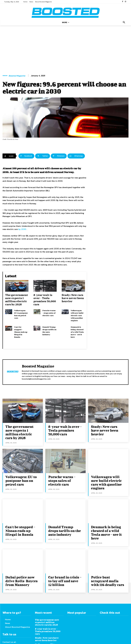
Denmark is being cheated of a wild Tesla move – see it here (77, 330)
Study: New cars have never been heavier (73, 298)
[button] (124, 22)
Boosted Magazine (17, 76)
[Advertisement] (65, 47)
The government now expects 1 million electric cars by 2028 (17, 299)
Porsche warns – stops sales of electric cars (49, 312)
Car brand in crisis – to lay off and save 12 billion (64, 560)
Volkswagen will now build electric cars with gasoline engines (77, 314)
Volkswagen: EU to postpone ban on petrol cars (21, 313)
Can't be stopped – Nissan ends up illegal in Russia (21, 330)
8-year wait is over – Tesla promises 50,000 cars (45, 299)
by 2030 (22, 229)
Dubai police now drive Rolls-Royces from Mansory (22, 560)
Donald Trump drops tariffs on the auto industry (49, 328)
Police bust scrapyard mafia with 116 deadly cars (106, 560)
